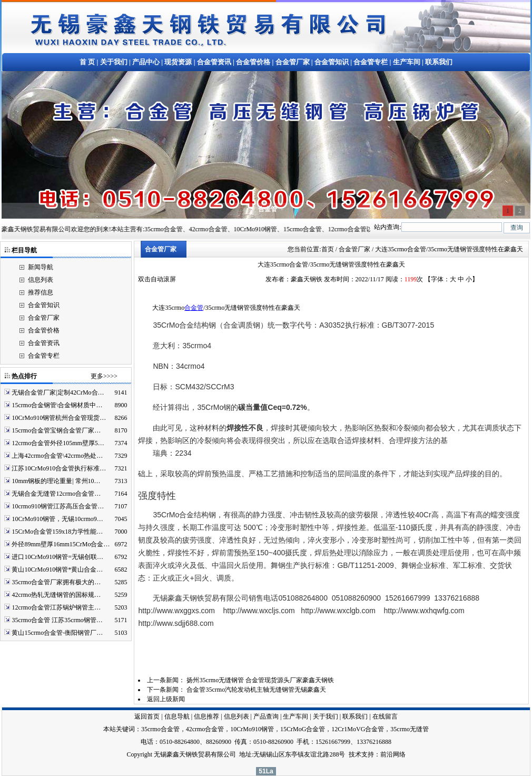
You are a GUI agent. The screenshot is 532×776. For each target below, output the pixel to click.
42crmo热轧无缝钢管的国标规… (56, 595)
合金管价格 (253, 62)
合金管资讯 (214, 62)
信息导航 (177, 716)
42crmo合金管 (205, 729)
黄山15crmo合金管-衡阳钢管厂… (57, 633)
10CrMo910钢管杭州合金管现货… (59, 418)
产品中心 (146, 62)
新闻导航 (41, 267)
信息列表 (41, 280)
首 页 (87, 62)
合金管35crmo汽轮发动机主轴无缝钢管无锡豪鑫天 (256, 690)
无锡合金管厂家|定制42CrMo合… (58, 392)
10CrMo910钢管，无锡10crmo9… (57, 519)
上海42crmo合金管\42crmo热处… (57, 456)
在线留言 (385, 716)
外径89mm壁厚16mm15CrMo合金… (61, 544)
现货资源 (178, 62)
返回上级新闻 (166, 699)
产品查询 (266, 716)
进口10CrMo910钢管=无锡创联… (57, 557)
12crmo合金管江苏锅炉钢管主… (56, 607)
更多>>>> (104, 376)
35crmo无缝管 (410, 729)
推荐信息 (41, 292)
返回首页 (147, 716)
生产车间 (407, 62)
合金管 (194, 308)
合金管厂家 (293, 62)
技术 (355, 754)
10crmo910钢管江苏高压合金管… (58, 506)
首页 (328, 249)
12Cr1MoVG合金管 (358, 729)
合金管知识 (332, 62)
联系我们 (439, 62)
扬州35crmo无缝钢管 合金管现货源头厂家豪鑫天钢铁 (260, 680)
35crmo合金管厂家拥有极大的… (56, 582)
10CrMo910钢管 (252, 729)
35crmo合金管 (160, 729)
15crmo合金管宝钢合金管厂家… (56, 430)
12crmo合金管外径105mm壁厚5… (58, 443)
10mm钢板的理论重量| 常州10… (56, 481)
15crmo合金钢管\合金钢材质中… (57, 405)
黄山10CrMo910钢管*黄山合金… (57, 569)
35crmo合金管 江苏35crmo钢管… (57, 620)
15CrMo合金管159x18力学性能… (57, 532)
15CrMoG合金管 (303, 729)
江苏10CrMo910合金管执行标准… (59, 468)
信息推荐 (206, 716)
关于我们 (114, 62)
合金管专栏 (371, 62)
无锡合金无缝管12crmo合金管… (56, 494)
